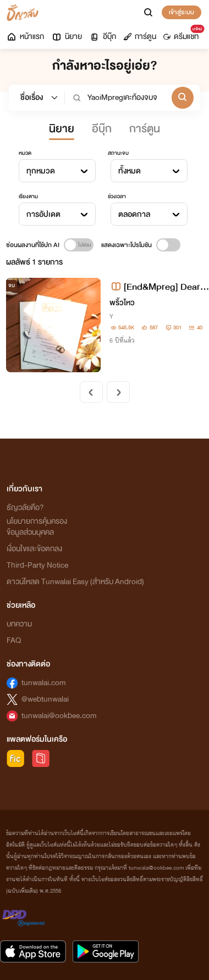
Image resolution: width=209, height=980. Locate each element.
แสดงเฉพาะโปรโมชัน (127, 245)
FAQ (14, 640)
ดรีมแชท (183, 34)
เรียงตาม (28, 197)
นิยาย (67, 37)
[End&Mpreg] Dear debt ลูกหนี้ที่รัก (159, 287)
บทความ (19, 624)
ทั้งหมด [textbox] (130, 171)
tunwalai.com (44, 683)
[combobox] (57, 171)
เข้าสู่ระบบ (182, 12)
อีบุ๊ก (103, 37)
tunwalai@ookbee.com (59, 716)
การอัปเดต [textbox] (43, 214)
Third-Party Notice (37, 565)
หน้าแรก (25, 37)
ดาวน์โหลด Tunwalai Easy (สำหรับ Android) (75, 582)
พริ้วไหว (122, 303)
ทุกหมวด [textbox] (41, 171)
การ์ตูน (140, 37)
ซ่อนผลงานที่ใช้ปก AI (33, 245)
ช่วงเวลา (117, 197)
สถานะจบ (118, 153)
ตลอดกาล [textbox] (134, 214)
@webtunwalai (45, 699)
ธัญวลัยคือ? (25, 508)
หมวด (25, 153)
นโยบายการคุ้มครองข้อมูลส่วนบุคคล (37, 527)
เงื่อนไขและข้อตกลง (34, 549)
